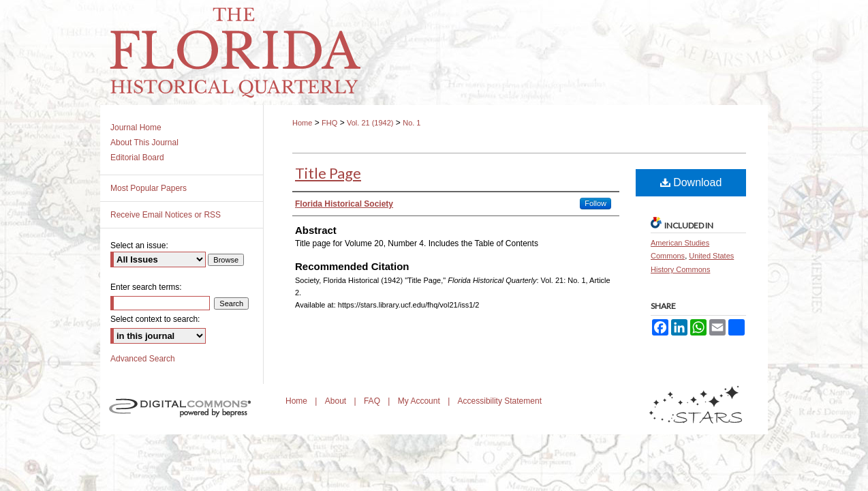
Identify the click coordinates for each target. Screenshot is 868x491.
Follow (595, 203)
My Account (420, 401)
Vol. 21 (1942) (370, 123)
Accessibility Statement (500, 401)
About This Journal (144, 143)
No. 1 (412, 123)
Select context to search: (155, 319)
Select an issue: (139, 245)
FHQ (329, 123)
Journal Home (136, 128)
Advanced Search (143, 359)
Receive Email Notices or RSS (166, 215)
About (337, 401)
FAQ (373, 401)
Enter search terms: (146, 287)
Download (691, 182)
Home (302, 123)
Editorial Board (137, 158)
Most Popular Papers (149, 188)
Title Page (328, 173)
